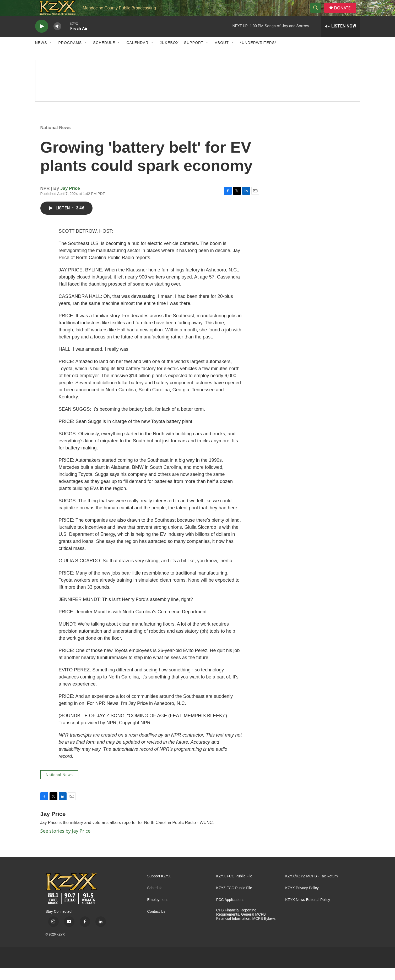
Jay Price (70, 200)
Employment (158, 912)
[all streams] (340, 38)
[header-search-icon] (318, 14)
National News (56, 139)
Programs (70, 54)
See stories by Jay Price (66, 843)
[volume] (57, 38)
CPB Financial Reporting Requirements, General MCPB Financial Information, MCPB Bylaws (246, 926)
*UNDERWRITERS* (258, 54)
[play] (42, 38)
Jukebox (169, 54)
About (222, 54)
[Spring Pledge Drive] (198, 92)
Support (194, 54)
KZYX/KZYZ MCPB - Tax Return (311, 888)
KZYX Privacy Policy (302, 900)
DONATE (345, 14)
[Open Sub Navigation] (51, 54)
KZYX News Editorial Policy (308, 912)
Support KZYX (159, 888)
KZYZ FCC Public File (234, 900)
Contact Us (156, 923)
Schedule (104, 54)
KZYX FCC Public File (234, 888)
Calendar (137, 54)
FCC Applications (230, 912)
